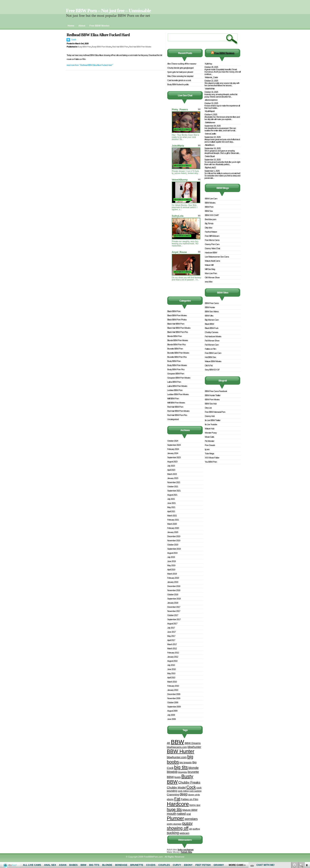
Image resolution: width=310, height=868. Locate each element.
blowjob (172, 772)
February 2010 (173, 686)
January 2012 (173, 657)
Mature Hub (209, 429)
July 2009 (171, 715)
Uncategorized (173, 419)
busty (178, 777)
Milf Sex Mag (210, 269)
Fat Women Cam (212, 345)
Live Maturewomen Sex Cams (217, 257)
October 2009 (173, 702)
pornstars (191, 819)
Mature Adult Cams (212, 261)
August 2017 (172, 624)
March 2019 (172, 574)
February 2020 (173, 528)
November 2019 (174, 540)
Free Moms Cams (212, 240)
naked (181, 814)
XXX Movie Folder (212, 458)
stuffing (196, 829)
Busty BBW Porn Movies (102, 47)
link (307, 806)
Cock (191, 787)
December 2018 (174, 586)
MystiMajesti (210, 111)
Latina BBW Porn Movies (177, 386)
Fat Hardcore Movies (213, 336)
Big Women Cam (212, 320)
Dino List (208, 408)
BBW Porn (209, 207)
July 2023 (171, 466)
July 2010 (171, 665)
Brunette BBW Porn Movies (178, 353)
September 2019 (174, 549)
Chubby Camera (211, 332)
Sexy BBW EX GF (212, 370)
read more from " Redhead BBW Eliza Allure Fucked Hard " (90, 65)
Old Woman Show (212, 277)
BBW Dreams (193, 743)
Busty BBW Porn (84, 47)
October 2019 (173, 545)
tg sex (207, 449)
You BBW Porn (211, 462)
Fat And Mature (211, 232)
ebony (170, 799)
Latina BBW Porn (174, 382)
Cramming (173, 795)
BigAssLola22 (210, 168)
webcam (184, 833)
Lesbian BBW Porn (175, 390)
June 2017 (171, 632)
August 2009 (172, 711)
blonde (193, 768)
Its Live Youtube (211, 424)
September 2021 (174, 491)
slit (190, 829)
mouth (172, 814)
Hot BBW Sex (210, 357)
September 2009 (174, 707)
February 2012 (173, 653)
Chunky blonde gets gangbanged (180, 68)
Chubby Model (176, 788)
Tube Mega (209, 453)
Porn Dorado (210, 445)
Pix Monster (209, 441)
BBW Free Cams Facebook (216, 391)
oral (189, 814)
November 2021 (174, 482)
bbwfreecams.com (177, 747)
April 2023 (171, 470)
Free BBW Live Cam (213, 353)
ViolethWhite (210, 89)
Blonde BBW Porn (175, 336)
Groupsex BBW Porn (176, 374)
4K (169, 743)
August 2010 (172, 661)
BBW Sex (209, 211)
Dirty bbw (208, 228)
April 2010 (171, 678)
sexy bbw (209, 282)
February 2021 (173, 520)
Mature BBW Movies (213, 361)
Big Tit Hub (209, 223)
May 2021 (171, 507)
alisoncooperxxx (211, 100)
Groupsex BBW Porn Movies (179, 378)
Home (71, 26)
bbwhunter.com (177, 757)
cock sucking (195, 791)
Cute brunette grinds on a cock (179, 80)
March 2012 (172, 648)
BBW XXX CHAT (212, 215)
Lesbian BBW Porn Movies (178, 394)
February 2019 (173, 578)
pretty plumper (174, 824)
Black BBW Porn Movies (177, 315)
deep (184, 794)
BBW (177, 742)
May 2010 (171, 673)
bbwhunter (194, 747)
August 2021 (172, 495)
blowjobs (183, 772)
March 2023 (172, 474)
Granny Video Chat (212, 248)
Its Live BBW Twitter (213, 420)
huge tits (174, 809)
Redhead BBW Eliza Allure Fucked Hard (98, 35)
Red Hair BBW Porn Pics (177, 415)
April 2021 (171, 511)
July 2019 (171, 557)
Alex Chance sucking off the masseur (182, 64)
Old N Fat (209, 365)
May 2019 (171, 565)
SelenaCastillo (210, 134)
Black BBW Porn (174, 311)
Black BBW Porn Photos (177, 320)
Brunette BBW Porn (175, 349)
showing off (178, 828)
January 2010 (173, 690)
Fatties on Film (190, 799)
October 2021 (173, 487)
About (82, 26)
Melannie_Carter (211, 77)
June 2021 (171, 503)
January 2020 (173, 532)
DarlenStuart (210, 156)
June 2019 (171, 561)
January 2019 (173, 582)
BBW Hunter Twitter (213, 395)
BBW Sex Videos (212, 311)
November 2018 (174, 590)
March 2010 (172, 682)
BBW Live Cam (211, 199)
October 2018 (173, 594)
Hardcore (178, 804)
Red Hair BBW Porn (120, 47)
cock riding (183, 791)
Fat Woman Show (212, 341)
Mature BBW (190, 810)
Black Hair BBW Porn (176, 324)
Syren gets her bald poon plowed (180, 72)
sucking (173, 833)
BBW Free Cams (212, 303)
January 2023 (173, 478)
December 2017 (174, 607)
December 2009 (174, 694)
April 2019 (171, 570)
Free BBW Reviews (224, 53)
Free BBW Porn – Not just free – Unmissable (108, 11)
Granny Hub (210, 416)
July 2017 (171, 628)
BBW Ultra (209, 316)
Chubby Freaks (189, 782)
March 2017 (172, 644)
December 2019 (174, 536)
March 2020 (172, 524)
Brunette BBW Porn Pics (177, 357)
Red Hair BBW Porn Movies (140, 47)
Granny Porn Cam (212, 244)
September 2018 (174, 599)
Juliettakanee (210, 122)
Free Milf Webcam (212, 236)
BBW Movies (210, 203)
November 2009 (174, 698)
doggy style (194, 795)
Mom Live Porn (211, 273)
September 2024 (174, 445)
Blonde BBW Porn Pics (176, 345)
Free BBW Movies (99, 26)
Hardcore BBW (211, 253)
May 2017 (171, 636)
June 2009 (171, 719)
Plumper (175, 818)
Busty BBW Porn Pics (176, 369)
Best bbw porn (210, 219)
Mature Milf (209, 265)
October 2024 (173, 441)
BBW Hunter (181, 751)
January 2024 (173, 453)
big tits (181, 767)
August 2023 (172, 462)
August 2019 (172, 553)
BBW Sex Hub (211, 404)
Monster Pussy (211, 433)
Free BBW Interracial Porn (215, 412)
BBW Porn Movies (212, 399)
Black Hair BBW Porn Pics (178, 332)
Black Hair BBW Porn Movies (179, 328)
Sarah (74, 40)
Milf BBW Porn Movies (176, 403)
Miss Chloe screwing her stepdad (180, 76)
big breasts (186, 763)
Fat (177, 799)
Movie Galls (209, 437)
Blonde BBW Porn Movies (178, 340)
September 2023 (174, 457)
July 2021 (171, 499)
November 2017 (174, 611)
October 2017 (173, 615)
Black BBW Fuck (212, 328)
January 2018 (173, 603)
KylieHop (208, 64)
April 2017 (171, 640)
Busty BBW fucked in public (178, 84)
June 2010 (171, 669)
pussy (187, 823)
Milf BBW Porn (173, 399)
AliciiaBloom (210, 145)
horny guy (195, 805)
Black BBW (209, 324)
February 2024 (173, 449)
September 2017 (174, 619)
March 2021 (172, 516)
